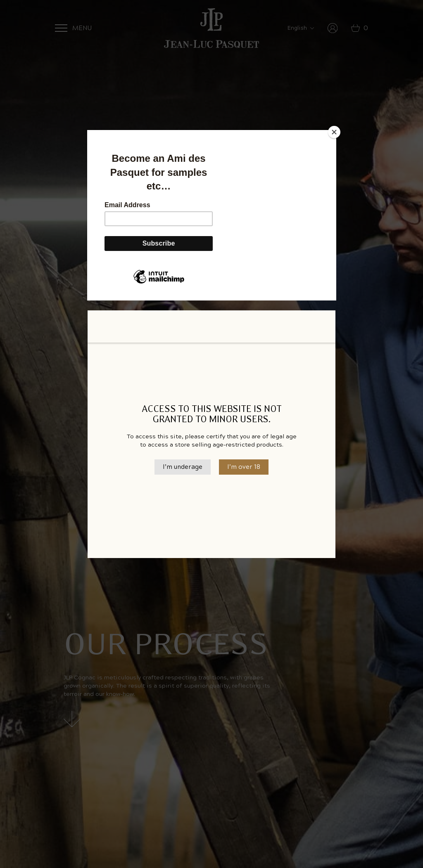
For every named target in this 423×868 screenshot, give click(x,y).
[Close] (334, 132)
